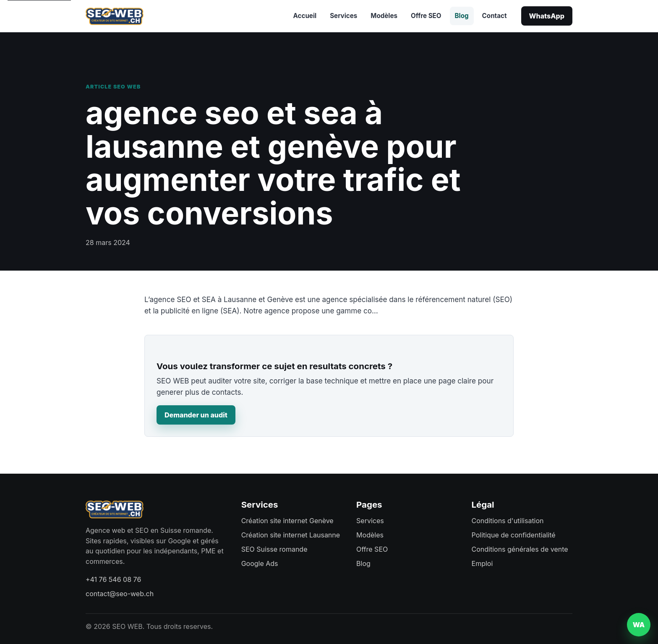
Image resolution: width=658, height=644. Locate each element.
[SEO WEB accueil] (115, 16)
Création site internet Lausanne (291, 535)
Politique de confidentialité (514, 535)
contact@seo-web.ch (120, 594)
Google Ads (260, 563)
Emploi (482, 563)
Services (343, 16)
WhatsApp (547, 16)
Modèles (384, 16)
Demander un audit (196, 415)
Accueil (305, 16)
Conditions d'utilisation (508, 521)
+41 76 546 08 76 (113, 579)
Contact (495, 16)
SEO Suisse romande (274, 549)
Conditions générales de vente (520, 549)
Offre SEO (426, 16)
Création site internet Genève (287, 521)
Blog (462, 16)
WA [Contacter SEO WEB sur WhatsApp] (639, 625)
